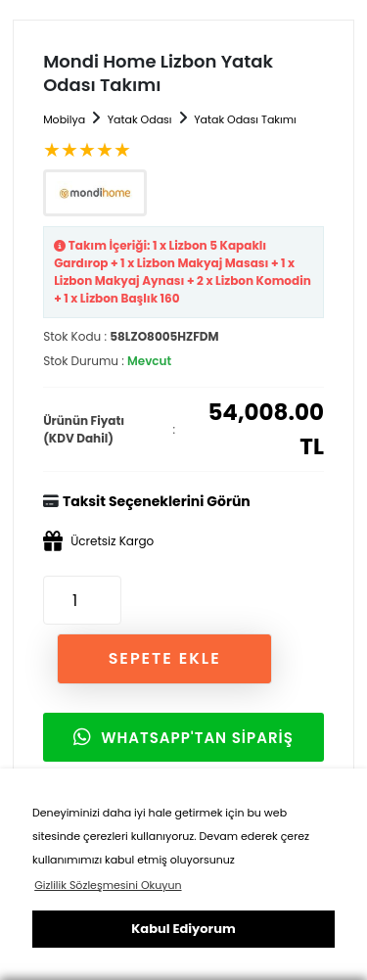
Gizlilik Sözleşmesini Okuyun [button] (108, 885)
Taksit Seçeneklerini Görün (157, 501)
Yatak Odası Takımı (245, 119)
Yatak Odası (140, 119)
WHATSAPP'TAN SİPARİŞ (183, 738)
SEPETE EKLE (165, 658)
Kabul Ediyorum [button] (183, 929)
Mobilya (64, 119)
